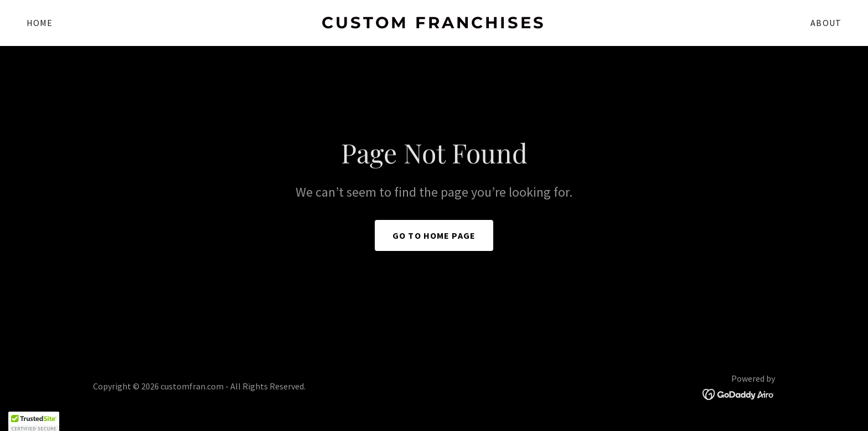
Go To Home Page (434, 235)
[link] (434, 25)
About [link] (826, 23)
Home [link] (40, 23)
